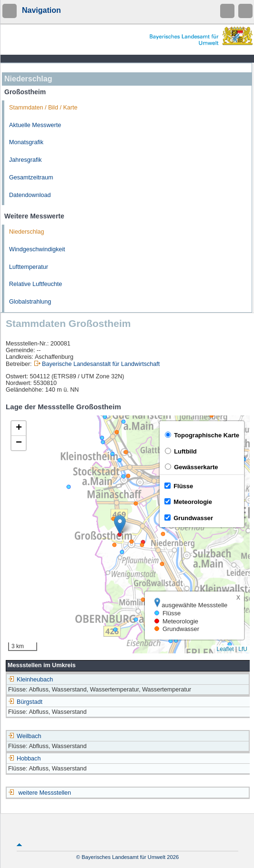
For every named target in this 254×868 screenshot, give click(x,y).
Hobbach (24, 759)
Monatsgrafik (26, 142)
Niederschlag (27, 232)
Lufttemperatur (29, 267)
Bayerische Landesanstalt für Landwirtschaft (101, 364)
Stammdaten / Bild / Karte (43, 108)
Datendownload (30, 195)
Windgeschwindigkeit (37, 249)
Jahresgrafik (25, 160)
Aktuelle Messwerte (35, 125)
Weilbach (25, 736)
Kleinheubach (30, 680)
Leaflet (225, 649)
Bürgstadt (25, 702)
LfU (243, 649)
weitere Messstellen (45, 793)
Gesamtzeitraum (31, 178)
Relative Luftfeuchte (36, 284)
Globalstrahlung (30, 302)
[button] (120, 525)
